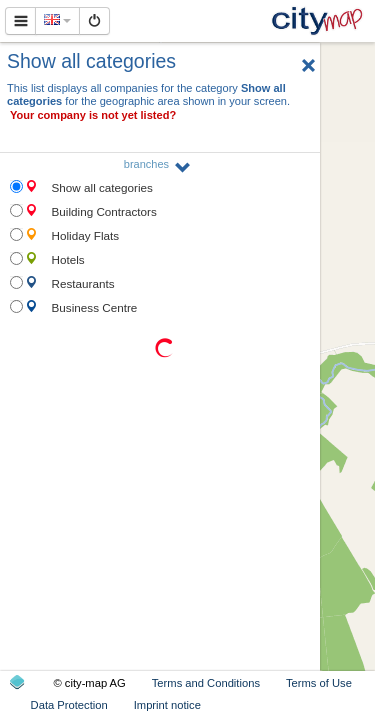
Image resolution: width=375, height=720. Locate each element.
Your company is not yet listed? (93, 115)
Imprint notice (167, 705)
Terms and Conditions (206, 683)
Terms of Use (319, 683)
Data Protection (69, 705)
